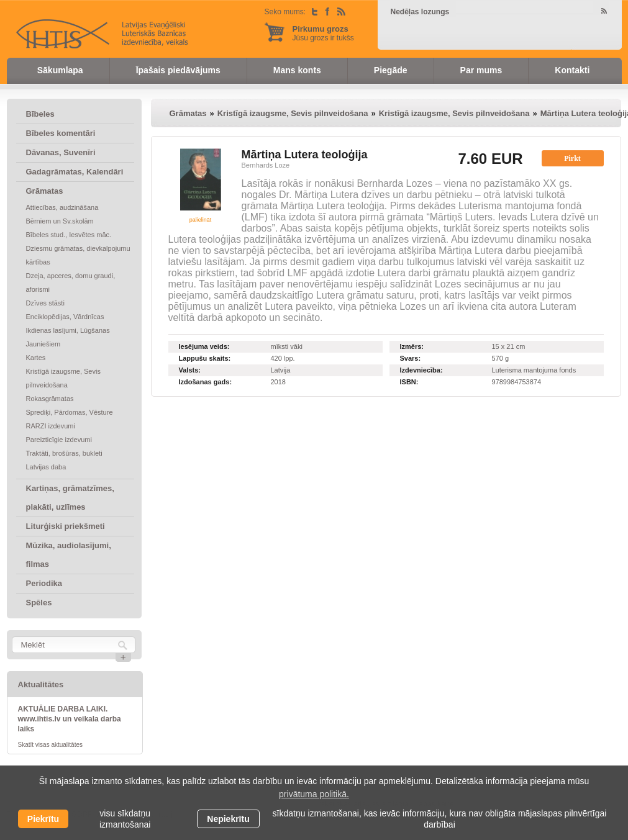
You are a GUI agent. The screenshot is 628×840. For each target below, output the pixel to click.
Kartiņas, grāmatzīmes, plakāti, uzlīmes (70, 498)
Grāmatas (45, 191)
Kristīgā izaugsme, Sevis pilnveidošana (63, 378)
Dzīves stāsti (45, 303)
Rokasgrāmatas (50, 399)
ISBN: (409, 382)
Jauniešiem (43, 344)
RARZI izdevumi (51, 426)
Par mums (481, 70)
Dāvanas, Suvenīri (61, 152)
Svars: (411, 358)
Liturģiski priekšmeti (66, 526)
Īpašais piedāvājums (178, 70)
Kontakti (572, 70)
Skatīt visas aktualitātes (51, 745)
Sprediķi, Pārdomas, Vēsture (70, 412)
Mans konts (297, 70)
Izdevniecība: (421, 370)
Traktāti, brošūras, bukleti (64, 453)
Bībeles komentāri (61, 133)
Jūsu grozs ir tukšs (323, 33)
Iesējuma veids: (204, 346)
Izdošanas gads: (206, 382)
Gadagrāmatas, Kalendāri (75, 172)
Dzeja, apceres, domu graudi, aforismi (71, 282)
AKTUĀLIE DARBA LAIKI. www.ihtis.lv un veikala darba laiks (70, 719)
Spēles (39, 603)
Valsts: (190, 370)
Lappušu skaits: (205, 358)
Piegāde (391, 70)
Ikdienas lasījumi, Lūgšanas (68, 330)
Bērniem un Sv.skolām (60, 221)
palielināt (201, 220)
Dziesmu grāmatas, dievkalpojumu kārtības (78, 255)
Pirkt (572, 158)
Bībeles (40, 114)
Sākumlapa (60, 70)
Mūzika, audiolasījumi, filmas (69, 555)
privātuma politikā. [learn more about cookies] (314, 794)
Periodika (44, 583)
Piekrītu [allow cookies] (43, 819)
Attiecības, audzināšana (62, 207)
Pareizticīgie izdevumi (59, 440)
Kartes (36, 358)
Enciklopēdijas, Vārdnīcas (65, 317)
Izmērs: (412, 346)
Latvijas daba (46, 467)
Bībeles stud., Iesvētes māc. (69, 235)
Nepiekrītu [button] (228, 819)
